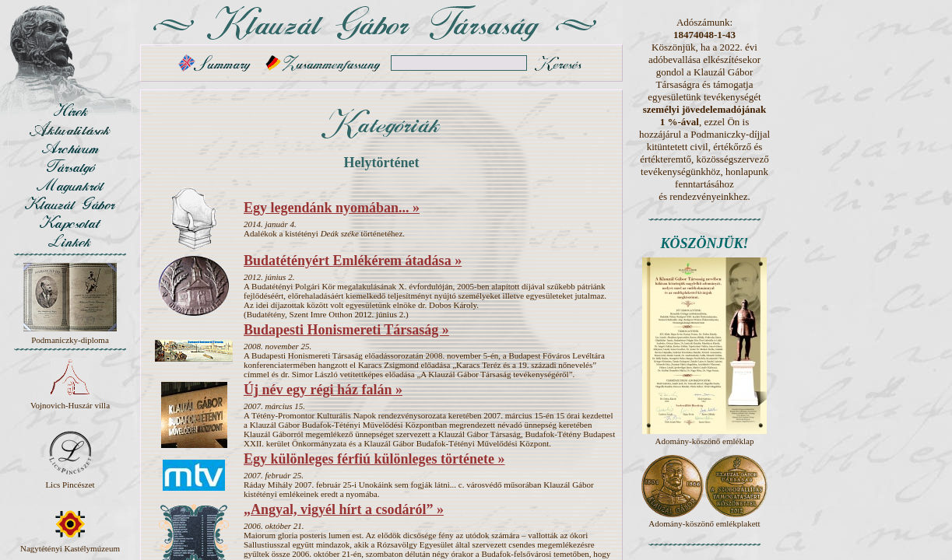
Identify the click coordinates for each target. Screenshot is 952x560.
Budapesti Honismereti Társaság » (346, 330)
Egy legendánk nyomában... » (332, 208)
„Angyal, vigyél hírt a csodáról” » (344, 509)
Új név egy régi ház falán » (323, 390)
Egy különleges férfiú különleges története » (374, 459)
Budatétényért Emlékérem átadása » (353, 261)
